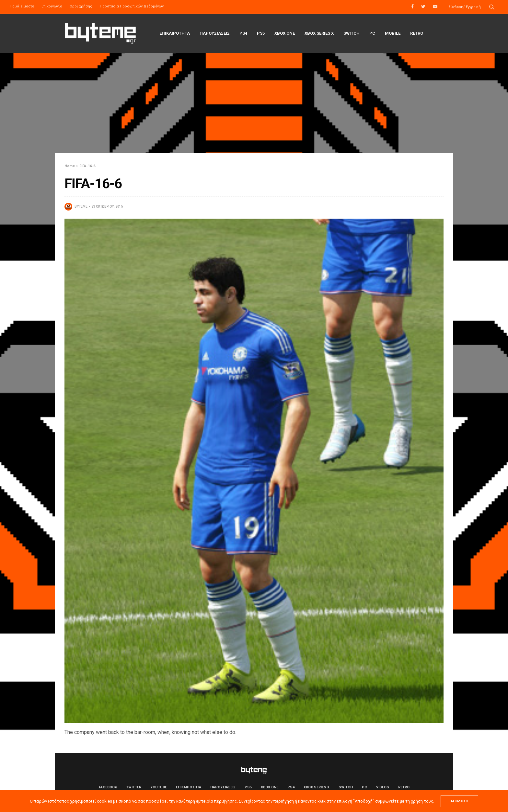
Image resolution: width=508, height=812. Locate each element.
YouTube (159, 787)
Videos (383, 787)
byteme (81, 206)
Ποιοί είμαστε (22, 6)
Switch (352, 33)
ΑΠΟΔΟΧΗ (459, 801)
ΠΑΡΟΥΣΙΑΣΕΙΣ (215, 33)
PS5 (261, 33)
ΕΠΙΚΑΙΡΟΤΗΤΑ (175, 33)
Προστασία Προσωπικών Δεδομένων (132, 6)
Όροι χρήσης (81, 6)
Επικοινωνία (52, 6)
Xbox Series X (319, 33)
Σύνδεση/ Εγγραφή (465, 7)
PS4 (243, 33)
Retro (417, 33)
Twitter (134, 787)
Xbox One (285, 33)
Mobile (393, 33)
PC (372, 33)
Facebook (108, 787)
